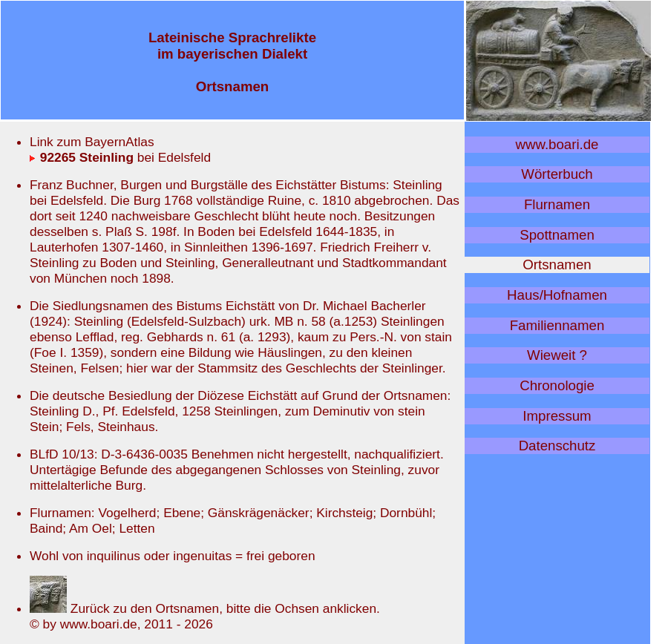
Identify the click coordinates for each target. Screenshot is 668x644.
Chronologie (557, 385)
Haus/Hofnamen (557, 295)
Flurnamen (557, 204)
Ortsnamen (557, 264)
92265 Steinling (82, 157)
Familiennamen (557, 325)
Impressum (557, 416)
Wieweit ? (557, 355)
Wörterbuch (557, 174)
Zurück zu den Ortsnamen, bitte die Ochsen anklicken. (205, 608)
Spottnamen (557, 235)
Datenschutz (557, 446)
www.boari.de (557, 144)
